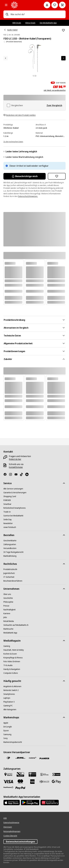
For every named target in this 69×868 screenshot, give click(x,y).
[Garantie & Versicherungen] (15, 493)
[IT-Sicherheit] (9, 577)
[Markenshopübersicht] (13, 742)
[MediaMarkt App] (10, 633)
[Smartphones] (9, 694)
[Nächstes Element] (63, 58)
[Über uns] (7, 594)
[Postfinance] (8, 787)
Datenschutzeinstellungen (20, 842)
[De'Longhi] (8, 727)
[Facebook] (6, 474)
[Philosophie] (8, 602)
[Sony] (6, 738)
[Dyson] (6, 731)
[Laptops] (7, 698)
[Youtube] (17, 474)
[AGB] (5, 818)
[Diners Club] (44, 782)
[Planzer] (44, 758)
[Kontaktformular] (16, 467)
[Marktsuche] (8, 629)
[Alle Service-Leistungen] (13, 489)
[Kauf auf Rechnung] (44, 774)
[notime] (32, 758)
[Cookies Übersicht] (10, 836)
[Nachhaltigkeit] (9, 610)
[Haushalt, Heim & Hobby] (14, 650)
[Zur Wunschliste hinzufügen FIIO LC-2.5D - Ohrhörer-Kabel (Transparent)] (63, 30)
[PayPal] (20, 788)
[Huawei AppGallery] (50, 803)
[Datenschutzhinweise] (11, 823)
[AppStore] (12, 803)
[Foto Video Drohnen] (12, 661)
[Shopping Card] (10, 496)
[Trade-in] (7, 512)
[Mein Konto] (47, 5)
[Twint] (56, 774)
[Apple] (6, 723)
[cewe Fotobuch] (10, 527)
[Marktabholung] (10, 556)
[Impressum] (8, 827)
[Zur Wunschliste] (55, 5)
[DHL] (20, 758)
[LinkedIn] (28, 474)
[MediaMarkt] (24, 5)
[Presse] (6, 606)
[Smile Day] (8, 520)
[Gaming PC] (8, 706)
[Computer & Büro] (11, 673)
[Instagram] (12, 474)
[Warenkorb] (62, 5)
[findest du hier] (15, 459)
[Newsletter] (8, 523)
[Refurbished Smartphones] (15, 508)
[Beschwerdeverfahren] (13, 581)
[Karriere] (7, 613)
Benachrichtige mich (25, 176)
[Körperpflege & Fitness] (13, 658)
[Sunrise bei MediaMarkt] (13, 516)
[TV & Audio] (8, 665)
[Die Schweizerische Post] (8, 758)
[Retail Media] (9, 621)
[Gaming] (7, 646)
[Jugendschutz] (9, 573)
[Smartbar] (7, 504)
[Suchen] (7, 14)
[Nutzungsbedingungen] (12, 831)
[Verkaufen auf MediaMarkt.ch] (16, 625)
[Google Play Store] (30, 803)
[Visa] (8, 782)
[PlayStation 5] (9, 702)
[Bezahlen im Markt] (8, 774)
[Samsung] (7, 734)
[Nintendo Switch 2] (11, 690)
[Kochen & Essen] (10, 654)
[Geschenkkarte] (10, 541)
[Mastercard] (20, 782)
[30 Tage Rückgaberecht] (13, 552)
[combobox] (37, 14)
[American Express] (32, 782)
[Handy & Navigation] (12, 669)
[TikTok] (23, 474)
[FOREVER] (7, 500)
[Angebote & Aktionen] (12, 686)
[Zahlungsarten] (10, 544)
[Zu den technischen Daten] (13, 141)
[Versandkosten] (10, 548)
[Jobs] (5, 617)
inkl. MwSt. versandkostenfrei (55, 90)
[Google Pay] (56, 782)
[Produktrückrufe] (10, 569)
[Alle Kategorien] (6, 5)
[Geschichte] (8, 598)
